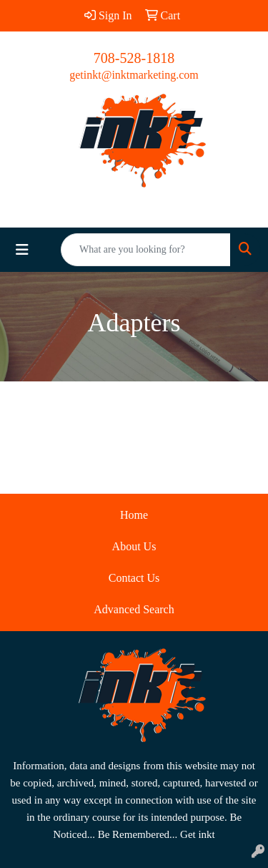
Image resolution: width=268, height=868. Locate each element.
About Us (134, 546)
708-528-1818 (134, 58)
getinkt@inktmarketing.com (134, 75)
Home (134, 515)
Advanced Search (134, 609)
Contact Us (134, 578)
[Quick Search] (146, 250)
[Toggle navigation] (22, 250)
